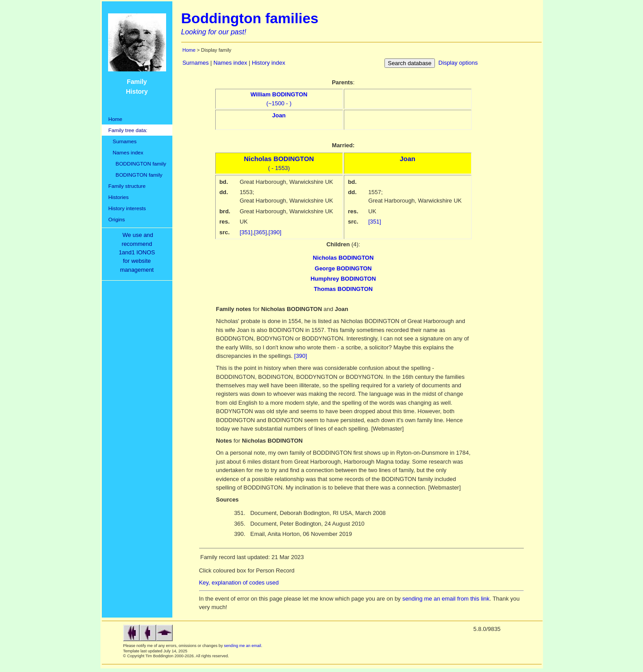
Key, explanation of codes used (239, 583)
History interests (127, 208)
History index (269, 63)
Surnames (123, 141)
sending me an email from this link (446, 599)
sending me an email (243, 646)
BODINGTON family (136, 175)
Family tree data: (128, 130)
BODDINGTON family (138, 164)
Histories (119, 197)
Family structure (127, 186)
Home (115, 119)
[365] (261, 232)
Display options (458, 63)
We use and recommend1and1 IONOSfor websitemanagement (138, 252)
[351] (246, 232)
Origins (117, 219)
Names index (126, 152)
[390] (275, 232)
